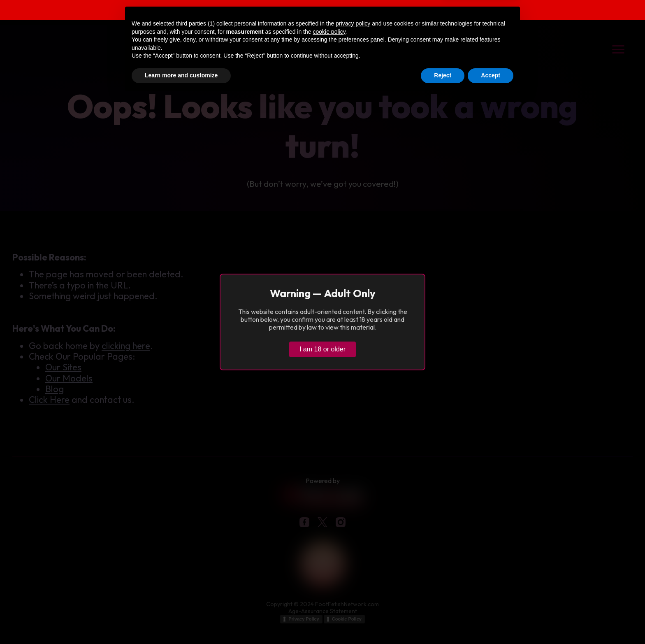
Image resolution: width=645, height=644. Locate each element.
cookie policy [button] (329, 578)
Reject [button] (443, 621)
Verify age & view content (485, 11)
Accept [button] (491, 621)
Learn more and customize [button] (181, 621)
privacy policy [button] (353, 570)
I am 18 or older (322, 349)
